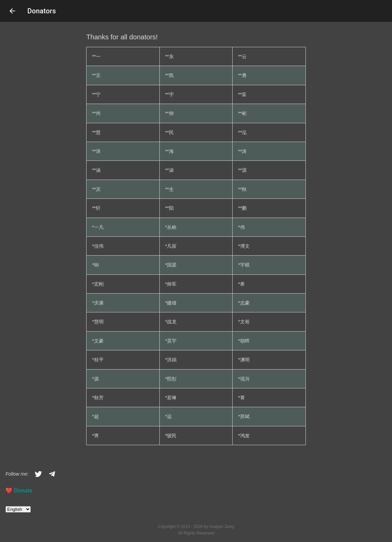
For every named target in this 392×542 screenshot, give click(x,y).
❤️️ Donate (19, 491)
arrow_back (12, 11)
